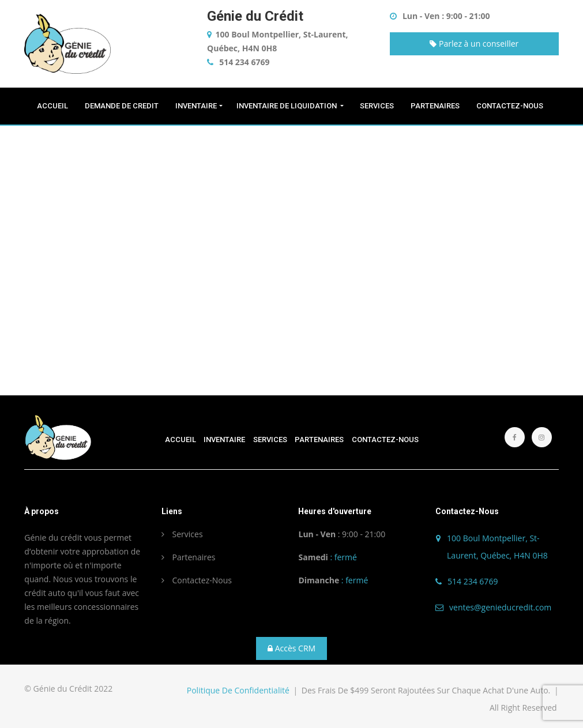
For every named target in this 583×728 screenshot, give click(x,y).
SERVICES (378, 106)
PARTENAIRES (436, 106)
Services (182, 534)
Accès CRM (291, 648)
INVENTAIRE (196, 106)
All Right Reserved (523, 708)
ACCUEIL (53, 106)
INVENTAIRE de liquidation (287, 106)
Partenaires (189, 557)
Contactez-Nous (197, 580)
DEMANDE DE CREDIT (123, 106)
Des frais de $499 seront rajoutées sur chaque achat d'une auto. (427, 690)
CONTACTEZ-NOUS (511, 106)
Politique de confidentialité (238, 690)
